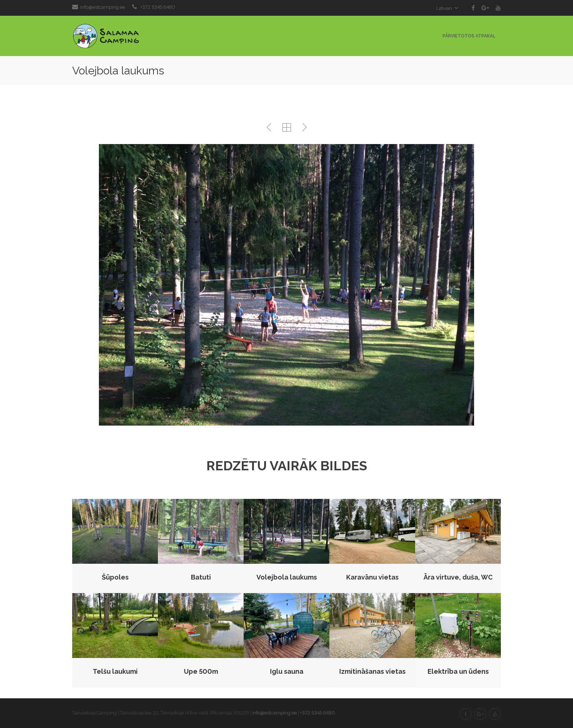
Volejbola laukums (287, 577)
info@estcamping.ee (103, 7)
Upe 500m (201, 671)
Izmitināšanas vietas (372, 671)
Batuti (201, 577)
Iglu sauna (287, 671)
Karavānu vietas (372, 577)
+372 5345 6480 (158, 7)
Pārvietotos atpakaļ (469, 36)
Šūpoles (115, 577)
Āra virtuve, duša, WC (458, 577)
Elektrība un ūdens (458, 671)
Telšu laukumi (115, 671)
